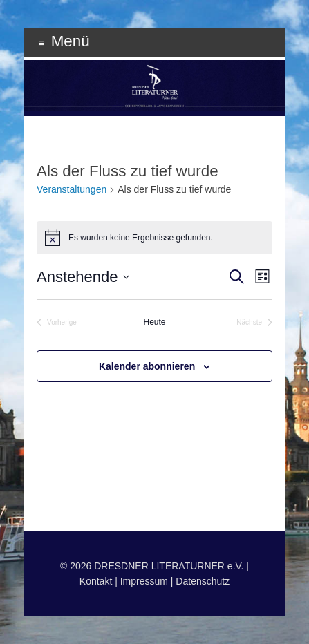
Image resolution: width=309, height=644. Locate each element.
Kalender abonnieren (147, 366)
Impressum (144, 581)
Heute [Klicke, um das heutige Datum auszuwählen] (154, 322)
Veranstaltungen (72, 189)
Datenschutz (203, 581)
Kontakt (96, 581)
